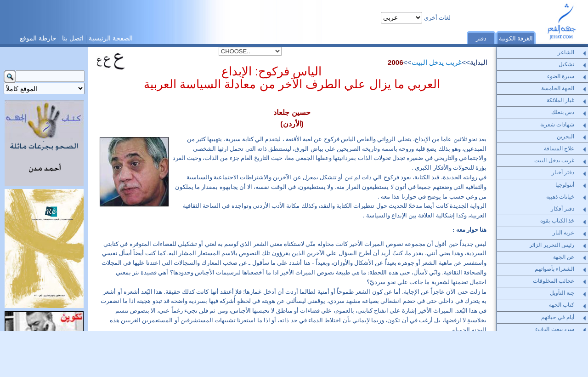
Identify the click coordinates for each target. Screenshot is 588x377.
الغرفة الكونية (516, 38)
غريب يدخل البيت (437, 62)
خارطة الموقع (38, 38)
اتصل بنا (73, 38)
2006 (396, 62)
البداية (479, 62)
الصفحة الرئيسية (111, 38)
